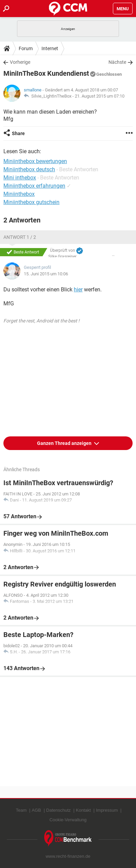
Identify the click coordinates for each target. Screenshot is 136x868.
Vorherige (20, 62)
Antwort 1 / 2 (20, 237)
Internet (50, 48)
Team (21, 810)
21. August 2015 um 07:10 (100, 96)
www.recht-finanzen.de (68, 856)
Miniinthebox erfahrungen (34, 186)
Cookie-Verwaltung (68, 820)
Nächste (117, 62)
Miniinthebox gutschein (31, 202)
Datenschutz (58, 810)
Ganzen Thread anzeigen (65, 443)
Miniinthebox (19, 194)
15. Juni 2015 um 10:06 (46, 274)
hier (78, 290)
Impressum (107, 810)
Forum (26, 48)
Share (18, 133)
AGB (36, 810)
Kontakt (83, 810)
